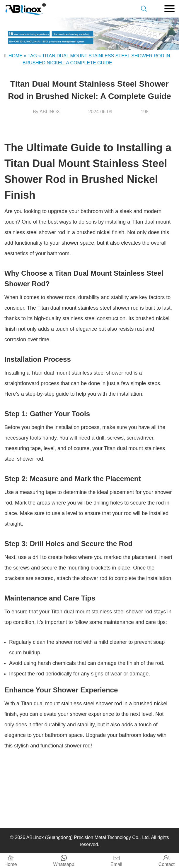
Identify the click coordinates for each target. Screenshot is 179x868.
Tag (32, 56)
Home (16, 56)
